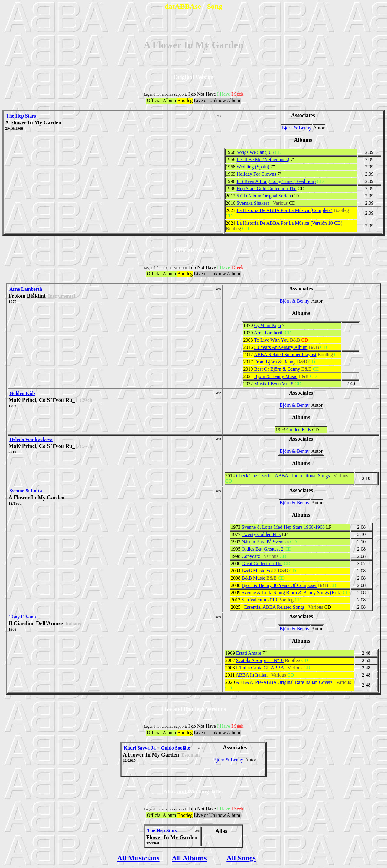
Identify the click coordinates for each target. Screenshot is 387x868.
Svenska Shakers (253, 203)
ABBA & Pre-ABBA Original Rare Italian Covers (284, 682)
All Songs (241, 858)
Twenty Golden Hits (261, 534)
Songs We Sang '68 (255, 152)
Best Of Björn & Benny (277, 369)
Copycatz (251, 556)
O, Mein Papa (268, 325)
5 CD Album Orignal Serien (264, 196)
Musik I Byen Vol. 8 (274, 384)
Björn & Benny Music (276, 376)
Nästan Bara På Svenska (265, 542)
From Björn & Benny (275, 362)
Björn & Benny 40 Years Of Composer (279, 585)
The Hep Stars (21, 116)
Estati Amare (249, 653)
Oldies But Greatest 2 (262, 549)
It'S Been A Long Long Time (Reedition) (276, 181)
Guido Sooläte (175, 748)
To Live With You (271, 340)
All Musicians (138, 858)
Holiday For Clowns (257, 174)
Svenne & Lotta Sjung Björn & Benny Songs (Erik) (292, 593)
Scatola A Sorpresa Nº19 (260, 660)
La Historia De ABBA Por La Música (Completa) (285, 210)
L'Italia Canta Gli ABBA (260, 668)
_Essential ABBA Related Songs (273, 607)
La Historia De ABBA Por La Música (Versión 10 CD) (290, 223)
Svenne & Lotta (26, 491)
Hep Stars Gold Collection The (267, 189)
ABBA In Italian (252, 675)
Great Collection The (262, 563)
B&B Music (253, 578)
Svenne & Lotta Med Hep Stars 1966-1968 (283, 527)
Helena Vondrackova (31, 439)
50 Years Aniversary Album (281, 347)
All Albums (189, 858)
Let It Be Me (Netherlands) (263, 159)
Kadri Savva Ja (140, 748)
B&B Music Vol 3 (259, 571)
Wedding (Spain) (253, 167)
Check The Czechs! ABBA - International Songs (283, 476)
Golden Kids (22, 393)
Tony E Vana (23, 617)
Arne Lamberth (26, 289)
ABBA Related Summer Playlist (285, 354)
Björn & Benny (296, 128)
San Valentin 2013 (259, 600)
